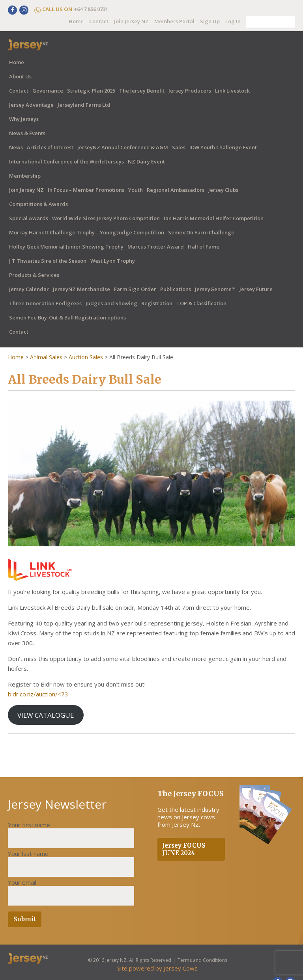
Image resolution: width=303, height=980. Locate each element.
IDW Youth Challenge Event (223, 147)
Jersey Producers (190, 91)
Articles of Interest (50, 147)
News (16, 147)
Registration (157, 303)
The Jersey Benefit (142, 91)
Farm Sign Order (135, 289)
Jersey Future (256, 289)
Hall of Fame (204, 247)
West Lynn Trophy (113, 261)
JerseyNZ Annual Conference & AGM (123, 147)
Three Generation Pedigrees (45, 303)
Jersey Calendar (29, 289)
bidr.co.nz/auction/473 (38, 694)
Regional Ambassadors (176, 190)
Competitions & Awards (38, 204)
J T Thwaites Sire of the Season (48, 261)
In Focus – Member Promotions (86, 190)
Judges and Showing (111, 303)
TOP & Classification (201, 303)
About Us (20, 76)
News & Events (27, 133)
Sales (179, 147)
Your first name (29, 825)
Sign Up (210, 21)
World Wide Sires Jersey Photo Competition (106, 218)
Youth (136, 190)
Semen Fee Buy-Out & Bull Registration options (67, 317)
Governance (48, 91)
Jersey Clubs (223, 190)
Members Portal (174, 21)
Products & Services (34, 275)
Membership (25, 176)
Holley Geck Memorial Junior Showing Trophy (66, 247)
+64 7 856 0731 (91, 9)
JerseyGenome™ (215, 289)
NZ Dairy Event (146, 161)
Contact (99, 21)
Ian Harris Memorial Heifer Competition (214, 218)
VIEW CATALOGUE (46, 715)
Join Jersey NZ (131, 21)
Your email (22, 882)
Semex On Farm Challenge (201, 232)
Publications (176, 289)
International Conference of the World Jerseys (66, 161)
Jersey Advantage (31, 105)
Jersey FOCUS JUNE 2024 (184, 849)
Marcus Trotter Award (156, 247)
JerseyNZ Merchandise (81, 289)
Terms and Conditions (202, 960)
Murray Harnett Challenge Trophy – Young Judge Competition (87, 232)
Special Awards (29, 218)
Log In (233, 21)
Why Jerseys (24, 119)
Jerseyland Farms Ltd (84, 105)
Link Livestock (232, 91)
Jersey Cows (181, 968)
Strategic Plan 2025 (91, 91)
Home (76, 21)
